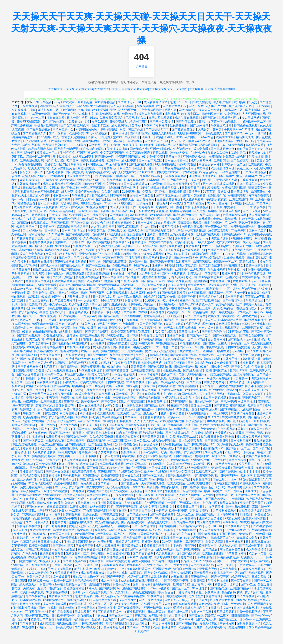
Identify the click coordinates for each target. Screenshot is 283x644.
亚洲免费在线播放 (56, 491)
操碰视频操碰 (35, 437)
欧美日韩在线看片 (142, 343)
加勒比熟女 (233, 122)
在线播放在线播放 (41, 262)
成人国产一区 (131, 246)
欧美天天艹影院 (39, 168)
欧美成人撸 (163, 604)
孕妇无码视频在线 (124, 172)
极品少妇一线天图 (32, 172)
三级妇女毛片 (145, 211)
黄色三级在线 (130, 339)
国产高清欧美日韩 (117, 371)
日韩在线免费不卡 (234, 234)
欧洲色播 (20, 534)
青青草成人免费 (247, 538)
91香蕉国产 (183, 262)
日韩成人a (56, 378)
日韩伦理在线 (109, 129)
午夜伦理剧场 (227, 429)
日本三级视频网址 (246, 608)
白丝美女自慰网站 (211, 277)
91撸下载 (173, 561)
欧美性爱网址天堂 (104, 110)
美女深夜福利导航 (60, 569)
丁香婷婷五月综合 (110, 612)
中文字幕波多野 (219, 285)
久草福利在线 (225, 304)
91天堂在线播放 (107, 324)
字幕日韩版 (157, 479)
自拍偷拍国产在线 (45, 332)
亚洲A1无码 (134, 378)
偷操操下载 (202, 456)
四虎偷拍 (46, 106)
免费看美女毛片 (41, 530)
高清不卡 (195, 192)
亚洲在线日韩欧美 (88, 417)
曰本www (18, 289)
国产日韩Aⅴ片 (105, 157)
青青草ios (209, 176)
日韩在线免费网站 (180, 476)
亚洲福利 (200, 417)
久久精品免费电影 (102, 437)
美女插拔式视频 (117, 149)
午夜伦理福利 (145, 495)
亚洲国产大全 (157, 285)
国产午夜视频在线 (93, 367)
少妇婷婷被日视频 (24, 110)
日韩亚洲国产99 (172, 538)
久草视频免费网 (40, 114)
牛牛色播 (176, 546)
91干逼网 (246, 514)
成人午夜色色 (38, 433)
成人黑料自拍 (252, 409)
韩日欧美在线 (43, 479)
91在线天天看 (72, 215)
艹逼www (101, 616)
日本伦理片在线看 (167, 172)
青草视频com (87, 452)
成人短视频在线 (261, 343)
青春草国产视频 (61, 199)
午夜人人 (58, 359)
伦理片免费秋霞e (152, 460)
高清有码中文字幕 (89, 421)
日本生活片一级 (247, 312)
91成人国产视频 (184, 359)
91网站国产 (127, 203)
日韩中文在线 (47, 425)
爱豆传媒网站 (96, 468)
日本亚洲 (81, 211)
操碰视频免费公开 (113, 351)
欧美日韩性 (221, 160)
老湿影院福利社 (74, 588)
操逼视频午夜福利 (161, 269)
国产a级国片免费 (29, 374)
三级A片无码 (255, 433)
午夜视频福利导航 (91, 371)
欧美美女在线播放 (127, 604)
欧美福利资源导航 (197, 538)
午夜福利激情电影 (260, 530)
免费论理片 (196, 596)
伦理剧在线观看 (104, 429)
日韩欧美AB (57, 176)
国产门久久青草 (195, 316)
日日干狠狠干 (84, 339)
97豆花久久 (142, 266)
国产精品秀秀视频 (87, 581)
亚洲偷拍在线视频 (205, 534)
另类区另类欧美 (219, 250)
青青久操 (187, 557)
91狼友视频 (44, 102)
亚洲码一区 (153, 219)
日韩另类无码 (92, 269)
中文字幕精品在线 (175, 219)
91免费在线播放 (173, 542)
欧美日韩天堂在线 (102, 409)
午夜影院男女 (235, 266)
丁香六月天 (133, 258)
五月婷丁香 (77, 242)
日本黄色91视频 (227, 514)
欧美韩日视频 (184, 242)
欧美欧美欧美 (115, 378)
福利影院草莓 (202, 479)
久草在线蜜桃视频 (189, 448)
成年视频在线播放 (39, 129)
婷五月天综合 (35, 460)
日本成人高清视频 (255, 172)
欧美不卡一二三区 (180, 417)
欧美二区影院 (35, 339)
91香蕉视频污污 (250, 483)
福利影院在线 (231, 316)
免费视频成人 (112, 479)
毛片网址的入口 (136, 118)
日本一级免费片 (166, 304)
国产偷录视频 (69, 538)
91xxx (94, 118)
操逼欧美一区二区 (254, 122)
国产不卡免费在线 (174, 273)
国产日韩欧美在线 (197, 444)
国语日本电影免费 (142, 195)
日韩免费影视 (261, 577)
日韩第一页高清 (112, 141)
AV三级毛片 (145, 332)
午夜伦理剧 (106, 542)
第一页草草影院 (23, 406)
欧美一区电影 (179, 511)
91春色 (205, 367)
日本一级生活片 (78, 118)
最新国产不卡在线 (153, 534)
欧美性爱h (192, 390)
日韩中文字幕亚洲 (144, 328)
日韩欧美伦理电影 (223, 437)
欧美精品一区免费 (191, 627)
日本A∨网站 (68, 608)
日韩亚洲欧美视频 (162, 262)
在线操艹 (97, 619)
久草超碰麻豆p (257, 382)
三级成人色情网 (40, 195)
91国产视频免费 (51, 402)
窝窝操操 (63, 227)
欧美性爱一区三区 (179, 312)
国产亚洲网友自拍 (30, 367)
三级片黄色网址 (244, 374)
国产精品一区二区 (238, 448)
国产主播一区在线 (215, 343)
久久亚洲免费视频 (47, 192)
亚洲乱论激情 (151, 542)
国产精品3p (77, 487)
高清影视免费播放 (93, 160)
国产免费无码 (220, 577)
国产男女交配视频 (152, 324)
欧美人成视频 (176, 483)
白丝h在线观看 (136, 425)
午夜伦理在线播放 (154, 394)
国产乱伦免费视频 (115, 304)
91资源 (46, 297)
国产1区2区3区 (140, 133)
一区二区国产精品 (51, 444)
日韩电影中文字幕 (61, 141)
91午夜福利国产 (104, 176)
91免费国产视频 (84, 534)
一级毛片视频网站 (179, 503)
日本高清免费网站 (150, 363)
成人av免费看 (119, 491)
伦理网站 (260, 339)
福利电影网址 (139, 215)
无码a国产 (238, 351)
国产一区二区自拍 (98, 266)
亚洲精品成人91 (214, 448)
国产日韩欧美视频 (145, 308)
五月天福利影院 (216, 627)
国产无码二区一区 (128, 394)
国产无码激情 (139, 149)
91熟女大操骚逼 (87, 464)
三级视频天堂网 (127, 507)
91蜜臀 (170, 266)
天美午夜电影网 (149, 273)
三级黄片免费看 (46, 285)
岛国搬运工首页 (253, 328)
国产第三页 (221, 406)
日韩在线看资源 (136, 468)
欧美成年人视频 (210, 215)
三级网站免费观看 (25, 258)
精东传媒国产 (246, 149)
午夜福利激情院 (123, 495)
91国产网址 (209, 118)
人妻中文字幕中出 (66, 518)
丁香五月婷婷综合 (142, 207)
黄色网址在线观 (74, 499)
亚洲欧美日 (198, 269)
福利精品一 (82, 619)
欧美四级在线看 (117, 623)
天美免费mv (241, 378)
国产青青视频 (63, 106)
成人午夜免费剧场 (32, 254)
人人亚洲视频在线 (254, 114)
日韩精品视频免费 (29, 495)
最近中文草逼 (200, 168)
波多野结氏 (173, 600)
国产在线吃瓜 (118, 530)
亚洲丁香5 (182, 269)
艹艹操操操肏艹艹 (158, 129)
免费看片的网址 (99, 363)
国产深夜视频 (179, 355)
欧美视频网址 (134, 301)
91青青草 (209, 192)
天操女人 (223, 192)
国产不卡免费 (254, 386)
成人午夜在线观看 (187, 118)
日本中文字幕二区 (151, 160)
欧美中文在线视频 (104, 359)
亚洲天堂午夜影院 (32, 472)
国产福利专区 (26, 153)
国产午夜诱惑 (226, 565)
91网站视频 (131, 254)
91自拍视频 (113, 254)
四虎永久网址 (177, 285)
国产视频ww (67, 421)
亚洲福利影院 (52, 495)
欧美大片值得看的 (252, 503)
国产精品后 (210, 549)
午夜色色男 (173, 491)
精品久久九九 (229, 503)
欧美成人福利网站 (131, 359)
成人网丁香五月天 (219, 203)
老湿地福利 (201, 281)
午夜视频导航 (81, 195)
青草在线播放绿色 (202, 355)
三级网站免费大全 (225, 464)
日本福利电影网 (241, 441)
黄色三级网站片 (247, 176)
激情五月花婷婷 (60, 433)
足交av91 (209, 184)
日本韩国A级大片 (105, 297)
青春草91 (191, 546)
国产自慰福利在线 (160, 367)
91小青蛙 (159, 561)
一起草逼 (162, 511)
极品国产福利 (194, 542)
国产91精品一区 (77, 437)
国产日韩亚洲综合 (223, 149)
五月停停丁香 (89, 425)
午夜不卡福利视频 (156, 125)
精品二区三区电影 (45, 269)
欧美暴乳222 (182, 584)
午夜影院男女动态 (153, 336)
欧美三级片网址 (172, 452)
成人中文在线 (95, 487)
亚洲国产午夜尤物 (107, 339)
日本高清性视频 (148, 374)
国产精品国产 (80, 227)
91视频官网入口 (27, 355)
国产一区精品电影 (35, 215)
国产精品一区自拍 (153, 281)
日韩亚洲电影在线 (112, 425)
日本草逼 (133, 336)
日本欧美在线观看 (64, 281)
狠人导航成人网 (249, 390)
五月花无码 (151, 538)
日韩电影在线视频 (155, 378)
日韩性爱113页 (257, 258)
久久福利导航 (29, 623)
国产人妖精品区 (181, 573)
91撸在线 (203, 437)
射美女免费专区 (144, 347)
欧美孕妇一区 (92, 304)
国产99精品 (186, 110)
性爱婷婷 (19, 347)
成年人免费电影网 (151, 114)
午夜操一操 (148, 386)
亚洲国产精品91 (241, 588)
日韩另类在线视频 (128, 542)
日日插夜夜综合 (224, 141)
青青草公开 (59, 522)
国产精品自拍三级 (157, 141)
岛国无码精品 (202, 262)
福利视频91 (124, 429)
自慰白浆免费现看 (105, 600)
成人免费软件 (165, 549)
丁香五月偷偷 (249, 180)
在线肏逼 (162, 472)
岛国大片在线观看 (229, 242)
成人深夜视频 (197, 293)
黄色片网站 (150, 258)
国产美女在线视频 (252, 336)
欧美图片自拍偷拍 (251, 464)
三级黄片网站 (217, 339)
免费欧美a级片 (122, 266)
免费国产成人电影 (173, 374)
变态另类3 (111, 238)
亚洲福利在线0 (38, 534)
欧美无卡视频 (64, 394)
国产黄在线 (196, 616)
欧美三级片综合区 (235, 157)
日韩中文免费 (220, 367)
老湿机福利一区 (49, 110)
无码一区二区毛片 (71, 258)
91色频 (103, 328)
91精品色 (150, 297)
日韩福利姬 (69, 110)
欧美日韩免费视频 (32, 592)
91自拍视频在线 (27, 561)
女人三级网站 (251, 118)
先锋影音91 (74, 553)
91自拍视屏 (80, 343)
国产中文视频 (48, 608)
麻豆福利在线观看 (185, 604)
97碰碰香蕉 (20, 546)
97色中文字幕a (192, 491)
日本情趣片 (52, 231)
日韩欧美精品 (211, 188)
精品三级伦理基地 (84, 472)
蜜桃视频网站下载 (37, 616)
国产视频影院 (119, 215)
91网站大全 (146, 172)
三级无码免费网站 (185, 518)
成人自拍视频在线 (164, 441)
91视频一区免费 (153, 157)
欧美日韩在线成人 (50, 542)
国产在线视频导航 (243, 160)
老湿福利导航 (47, 219)
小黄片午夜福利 (169, 227)
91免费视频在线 (83, 398)
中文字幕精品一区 (254, 277)
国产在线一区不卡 (162, 530)
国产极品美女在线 (46, 351)
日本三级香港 (190, 487)
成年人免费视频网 (108, 546)
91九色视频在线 (166, 164)
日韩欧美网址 (119, 133)
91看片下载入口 (187, 266)
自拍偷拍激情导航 (251, 511)
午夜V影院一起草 (34, 569)
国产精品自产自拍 (142, 511)
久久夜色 (64, 285)
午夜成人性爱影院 (79, 347)
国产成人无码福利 (123, 106)
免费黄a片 (111, 168)
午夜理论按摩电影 (243, 227)
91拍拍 (249, 129)
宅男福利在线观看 (58, 398)
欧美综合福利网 (181, 211)
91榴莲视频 (48, 316)
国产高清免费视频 (162, 514)
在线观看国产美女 (260, 604)
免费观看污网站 (109, 285)
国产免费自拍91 (143, 518)
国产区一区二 (181, 588)
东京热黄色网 (167, 223)
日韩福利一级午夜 (35, 378)
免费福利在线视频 (87, 557)
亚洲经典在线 (20, 565)
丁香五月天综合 (216, 394)
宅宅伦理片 (168, 448)
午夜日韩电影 (237, 195)
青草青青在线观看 (190, 223)
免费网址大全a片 (233, 444)
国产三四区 (104, 199)
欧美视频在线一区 (168, 553)
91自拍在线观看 (250, 479)
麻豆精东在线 (39, 211)
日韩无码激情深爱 (29, 122)
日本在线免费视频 (238, 347)
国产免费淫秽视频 (177, 581)
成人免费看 (201, 149)
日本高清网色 (134, 141)
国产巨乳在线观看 (29, 336)
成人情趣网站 (121, 125)
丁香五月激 (176, 277)
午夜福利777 (121, 242)
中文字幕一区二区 (236, 207)
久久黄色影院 (111, 192)
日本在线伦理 (115, 382)
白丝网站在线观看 (130, 297)
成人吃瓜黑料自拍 (209, 522)
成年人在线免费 (54, 184)
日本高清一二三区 (220, 293)
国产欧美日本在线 (139, 627)
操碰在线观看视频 (133, 234)
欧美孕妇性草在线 (35, 417)
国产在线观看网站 (38, 301)
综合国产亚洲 (234, 297)
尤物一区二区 (246, 141)
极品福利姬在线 (233, 592)
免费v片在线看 (221, 468)
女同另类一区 (67, 456)
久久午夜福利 (93, 238)
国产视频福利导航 (200, 363)
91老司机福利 (199, 254)
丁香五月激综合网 (96, 511)
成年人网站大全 (31, 491)
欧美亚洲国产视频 (206, 569)
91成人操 (113, 234)
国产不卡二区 (262, 448)
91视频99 (115, 145)
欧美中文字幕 (122, 584)
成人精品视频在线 (93, 573)
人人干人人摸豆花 (146, 421)
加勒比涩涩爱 (26, 382)
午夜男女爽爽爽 (217, 199)
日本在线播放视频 (124, 374)
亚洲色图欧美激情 (87, 141)
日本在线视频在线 (169, 371)
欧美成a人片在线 (200, 141)
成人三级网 (93, 258)
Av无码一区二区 (256, 133)
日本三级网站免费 (162, 623)
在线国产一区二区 (151, 250)
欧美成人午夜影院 (24, 219)
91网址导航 (200, 588)
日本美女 (194, 273)
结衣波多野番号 (214, 382)
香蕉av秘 (101, 530)
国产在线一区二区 (121, 616)
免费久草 (29, 588)
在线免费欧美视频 (172, 421)
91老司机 (154, 293)
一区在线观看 (158, 468)
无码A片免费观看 (118, 487)
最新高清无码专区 (159, 522)
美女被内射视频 (105, 102)
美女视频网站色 (47, 382)
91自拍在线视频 (127, 433)
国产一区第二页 (34, 441)
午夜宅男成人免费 (78, 359)
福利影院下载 (101, 312)
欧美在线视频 (106, 413)
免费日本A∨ (44, 371)
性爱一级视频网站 (249, 612)
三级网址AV (72, 402)
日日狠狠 (217, 207)
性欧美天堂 (247, 219)
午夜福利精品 (21, 273)
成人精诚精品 (102, 347)
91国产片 (61, 363)
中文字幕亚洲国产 (112, 153)
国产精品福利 (29, 312)
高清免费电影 (238, 627)
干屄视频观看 (72, 476)
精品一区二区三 (138, 577)
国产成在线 (172, 320)
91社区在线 (233, 452)
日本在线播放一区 (177, 160)
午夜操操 (215, 157)
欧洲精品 (75, 304)
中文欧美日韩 (134, 417)
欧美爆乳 (162, 207)
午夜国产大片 (177, 180)
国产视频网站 (154, 491)
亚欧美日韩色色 (157, 234)
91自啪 (108, 421)
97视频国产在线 (182, 402)
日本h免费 (169, 437)
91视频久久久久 (34, 507)
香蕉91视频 (161, 153)
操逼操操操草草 (57, 507)
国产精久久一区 (28, 316)
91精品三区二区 (207, 472)
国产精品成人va (137, 514)
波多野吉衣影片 (108, 452)
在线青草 (23, 619)
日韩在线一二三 (201, 406)
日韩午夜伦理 (157, 425)
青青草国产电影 (60, 534)
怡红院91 (208, 180)
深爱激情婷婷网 (43, 324)
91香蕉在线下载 (175, 363)
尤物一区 (240, 293)
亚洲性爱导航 (217, 195)
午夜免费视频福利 (177, 168)
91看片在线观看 (247, 600)
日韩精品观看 (72, 514)
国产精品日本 (87, 608)
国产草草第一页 (193, 394)
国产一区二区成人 (154, 476)
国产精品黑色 (203, 573)
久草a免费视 (113, 406)
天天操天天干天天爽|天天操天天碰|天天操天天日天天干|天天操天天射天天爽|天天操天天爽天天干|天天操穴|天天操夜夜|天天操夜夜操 (135, 89)
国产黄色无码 (125, 409)
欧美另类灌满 (215, 542)
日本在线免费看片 (252, 569)
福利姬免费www (39, 581)
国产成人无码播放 (136, 184)
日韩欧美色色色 (94, 390)
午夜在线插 (256, 157)
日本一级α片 (226, 176)
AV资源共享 (237, 433)
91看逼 (27, 332)
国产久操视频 (246, 596)
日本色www (247, 619)
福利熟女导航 (255, 145)
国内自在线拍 (177, 499)
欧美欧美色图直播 (156, 546)
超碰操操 (264, 285)
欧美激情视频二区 (101, 592)
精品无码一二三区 (134, 285)
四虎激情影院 (220, 238)
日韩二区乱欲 (157, 612)
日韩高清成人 (214, 133)
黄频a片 (137, 125)
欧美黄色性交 (197, 285)
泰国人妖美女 (35, 398)
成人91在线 (179, 141)
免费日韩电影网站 (125, 398)
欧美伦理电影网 (161, 215)
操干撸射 (177, 207)
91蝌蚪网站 (186, 619)
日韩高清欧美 (61, 386)
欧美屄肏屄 (157, 312)
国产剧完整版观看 (66, 149)
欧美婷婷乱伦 (136, 565)
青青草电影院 (78, 604)
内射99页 (174, 394)
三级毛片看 (144, 203)
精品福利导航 (209, 145)
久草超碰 (32, 266)
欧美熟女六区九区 (72, 320)
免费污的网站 (115, 336)
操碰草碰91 (254, 444)
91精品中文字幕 (76, 584)
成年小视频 (104, 398)
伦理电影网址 (130, 188)
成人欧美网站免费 (79, 176)
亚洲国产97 (219, 456)
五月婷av (73, 336)
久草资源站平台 (224, 308)
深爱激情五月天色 (44, 421)
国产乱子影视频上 (239, 421)
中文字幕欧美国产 (139, 153)
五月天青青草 (41, 565)
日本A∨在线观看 (200, 219)
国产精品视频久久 (35, 133)
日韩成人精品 (226, 184)
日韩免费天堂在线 (111, 137)
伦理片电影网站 (186, 530)
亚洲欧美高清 (221, 425)
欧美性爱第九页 (137, 464)
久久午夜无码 (175, 324)
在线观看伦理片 (247, 308)
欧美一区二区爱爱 (49, 238)
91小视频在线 (131, 192)
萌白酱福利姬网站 (93, 149)
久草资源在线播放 (153, 483)
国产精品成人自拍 (41, 246)
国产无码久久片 (207, 619)
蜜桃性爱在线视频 (99, 273)
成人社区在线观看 (24, 203)
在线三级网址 (139, 623)
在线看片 (148, 604)
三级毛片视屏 (246, 565)
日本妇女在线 (131, 476)
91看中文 (229, 596)
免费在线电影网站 (90, 281)
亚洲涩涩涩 (68, 153)
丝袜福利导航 (78, 262)
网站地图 (229, 89)
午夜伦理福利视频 (197, 207)
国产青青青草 (122, 347)
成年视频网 (172, 114)
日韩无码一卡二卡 (199, 336)
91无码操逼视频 (97, 133)
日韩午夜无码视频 (141, 304)
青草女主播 (173, 157)
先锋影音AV (239, 153)
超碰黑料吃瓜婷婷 (260, 254)
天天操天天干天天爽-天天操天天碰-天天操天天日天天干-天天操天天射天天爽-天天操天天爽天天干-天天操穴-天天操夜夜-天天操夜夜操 (141, 28)
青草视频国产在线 (226, 483)
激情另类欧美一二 (90, 168)
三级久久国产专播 (208, 110)
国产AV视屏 (228, 402)
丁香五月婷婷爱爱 (55, 526)
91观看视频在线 (57, 592)
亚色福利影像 (105, 433)
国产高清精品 (196, 421)
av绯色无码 (54, 499)
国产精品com (64, 557)
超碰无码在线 (48, 258)
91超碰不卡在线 (242, 238)
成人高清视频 (178, 616)
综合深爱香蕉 (70, 203)
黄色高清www (186, 437)
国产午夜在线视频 (212, 347)
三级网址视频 (29, 106)
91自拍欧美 (264, 203)
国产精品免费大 (30, 476)
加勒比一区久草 (53, 289)
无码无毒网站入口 (104, 526)
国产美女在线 (241, 367)
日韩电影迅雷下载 (113, 514)
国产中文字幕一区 (142, 549)
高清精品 (264, 402)
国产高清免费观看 (133, 522)
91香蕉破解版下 (189, 386)
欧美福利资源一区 (90, 549)
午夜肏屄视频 (261, 367)
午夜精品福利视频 (234, 188)
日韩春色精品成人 (78, 312)
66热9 (50, 339)
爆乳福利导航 (160, 577)
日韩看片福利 (52, 476)
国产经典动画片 (194, 203)
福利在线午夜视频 (179, 281)
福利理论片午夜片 (52, 312)
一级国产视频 (247, 402)
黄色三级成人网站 (217, 227)
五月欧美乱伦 (80, 223)
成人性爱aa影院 (260, 215)
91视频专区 (153, 301)
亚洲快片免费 (162, 569)
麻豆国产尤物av (76, 374)
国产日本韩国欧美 (194, 195)
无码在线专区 (117, 231)
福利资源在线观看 (113, 557)
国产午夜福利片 (233, 301)
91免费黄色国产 (187, 351)
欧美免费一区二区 (129, 413)
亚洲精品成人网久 (89, 180)
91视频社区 (96, 164)
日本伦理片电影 (31, 600)
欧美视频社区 (59, 468)
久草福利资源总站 (225, 511)
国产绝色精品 (61, 343)
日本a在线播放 (69, 293)
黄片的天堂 (166, 328)
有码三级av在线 (48, 203)
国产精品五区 (228, 619)
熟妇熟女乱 (224, 246)
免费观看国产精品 (128, 157)
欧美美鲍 (78, 386)
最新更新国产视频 (38, 281)
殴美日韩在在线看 (190, 133)
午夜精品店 (65, 619)
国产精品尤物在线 (211, 297)
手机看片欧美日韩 (46, 125)
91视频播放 (86, 114)
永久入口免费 (138, 269)
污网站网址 (231, 522)
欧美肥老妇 (176, 246)
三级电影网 (237, 499)
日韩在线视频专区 (29, 184)
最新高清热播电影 (144, 592)
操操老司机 (114, 538)
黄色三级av (245, 168)
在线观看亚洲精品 (41, 557)
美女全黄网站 (141, 561)
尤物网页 (61, 242)
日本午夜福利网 (135, 180)
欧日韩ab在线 (35, 308)
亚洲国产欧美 (176, 336)
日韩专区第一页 (212, 114)
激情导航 (221, 433)
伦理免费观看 (162, 584)
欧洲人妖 (165, 359)
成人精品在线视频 (50, 409)
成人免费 (67, 192)
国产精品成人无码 (240, 339)
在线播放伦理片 (68, 623)
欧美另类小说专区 (227, 584)
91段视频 (156, 184)
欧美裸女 (140, 429)
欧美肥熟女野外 (54, 600)
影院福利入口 (184, 238)
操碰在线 (235, 398)
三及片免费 (24, 479)
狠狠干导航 (187, 301)
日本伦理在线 (156, 180)
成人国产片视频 (216, 106)
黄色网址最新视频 (228, 324)
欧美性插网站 (76, 441)
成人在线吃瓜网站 (156, 102)
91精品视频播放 (97, 355)
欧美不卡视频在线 (46, 207)
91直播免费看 (79, 507)
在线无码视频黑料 (62, 211)
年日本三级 (19, 581)
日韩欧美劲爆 (178, 192)
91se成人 (176, 203)
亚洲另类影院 (72, 238)
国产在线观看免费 (101, 444)
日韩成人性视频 (201, 102)
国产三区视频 (95, 386)
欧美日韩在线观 (156, 289)
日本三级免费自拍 (234, 604)
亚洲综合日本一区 (215, 561)
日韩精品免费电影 (227, 557)
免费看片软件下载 (73, 328)
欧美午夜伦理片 (259, 460)
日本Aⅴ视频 (189, 172)
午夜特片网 (227, 623)
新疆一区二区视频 (39, 157)
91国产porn (81, 106)
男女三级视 (33, 289)
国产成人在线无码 (87, 627)
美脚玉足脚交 (228, 534)
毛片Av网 (231, 223)
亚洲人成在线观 (260, 561)
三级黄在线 (78, 468)
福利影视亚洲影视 (206, 476)
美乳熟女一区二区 (57, 164)
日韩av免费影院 (261, 526)
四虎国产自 (209, 320)
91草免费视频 (113, 180)
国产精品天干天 (108, 483)
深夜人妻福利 (142, 584)
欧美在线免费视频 (238, 507)
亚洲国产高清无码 (24, 425)
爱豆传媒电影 (99, 106)
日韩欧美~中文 (115, 569)
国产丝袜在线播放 (141, 164)
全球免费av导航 (184, 522)
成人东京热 (88, 448)
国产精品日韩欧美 (174, 293)
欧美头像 (214, 316)
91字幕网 (73, 160)
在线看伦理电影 (69, 367)
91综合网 (133, 386)
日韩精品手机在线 (223, 538)
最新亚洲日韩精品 (125, 273)
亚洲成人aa (131, 460)
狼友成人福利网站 (24, 511)
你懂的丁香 (129, 114)
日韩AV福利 (45, 503)
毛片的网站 (193, 324)
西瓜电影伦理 (96, 441)
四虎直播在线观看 (197, 425)
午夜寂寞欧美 (99, 460)
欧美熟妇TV (115, 468)
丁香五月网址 (111, 456)
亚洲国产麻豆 (252, 398)
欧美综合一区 (49, 448)
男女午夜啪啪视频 (154, 277)
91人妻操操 (148, 238)
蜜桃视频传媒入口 (79, 600)
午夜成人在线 (130, 281)
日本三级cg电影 (23, 371)
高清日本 (146, 557)
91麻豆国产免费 (178, 406)
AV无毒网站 (68, 180)
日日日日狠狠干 (89, 456)
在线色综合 (198, 153)
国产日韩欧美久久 (38, 522)
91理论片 (59, 297)
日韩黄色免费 (165, 409)
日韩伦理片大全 (221, 608)
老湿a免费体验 (33, 231)
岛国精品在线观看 (112, 464)
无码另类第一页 (198, 374)
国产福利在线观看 (97, 332)
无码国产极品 (262, 347)
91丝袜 (99, 569)
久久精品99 (56, 234)
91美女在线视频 (236, 254)
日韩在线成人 (69, 382)
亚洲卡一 (113, 160)
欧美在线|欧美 (150, 619)
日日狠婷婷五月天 (176, 184)
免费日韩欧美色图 (173, 413)
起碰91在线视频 (259, 269)
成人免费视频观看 (76, 460)
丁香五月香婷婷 (36, 612)
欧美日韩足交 (249, 102)
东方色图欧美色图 (232, 549)
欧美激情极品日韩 (119, 390)
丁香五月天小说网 (225, 479)
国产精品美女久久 (41, 394)
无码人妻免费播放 (182, 234)
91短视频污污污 (87, 129)
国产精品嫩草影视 (175, 106)
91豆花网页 (196, 499)
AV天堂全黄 (105, 534)
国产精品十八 (257, 417)
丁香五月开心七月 (113, 627)
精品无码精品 (241, 577)
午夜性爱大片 (237, 269)
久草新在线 (28, 542)
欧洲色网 (83, 125)
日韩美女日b (154, 168)
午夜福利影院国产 (139, 569)
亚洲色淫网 (74, 184)
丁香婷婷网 (239, 231)
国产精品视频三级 (115, 262)
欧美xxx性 (147, 145)
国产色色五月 (130, 483)
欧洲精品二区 (157, 499)
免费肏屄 (142, 355)
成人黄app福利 (83, 157)
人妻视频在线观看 (113, 565)
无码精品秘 (176, 425)
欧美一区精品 (255, 266)
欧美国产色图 (188, 297)
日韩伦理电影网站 (89, 479)
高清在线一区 (261, 507)
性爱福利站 (170, 398)
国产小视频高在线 (203, 565)
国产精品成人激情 (72, 266)
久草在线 (177, 577)
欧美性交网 (87, 413)
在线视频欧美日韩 (149, 106)
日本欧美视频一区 (64, 616)
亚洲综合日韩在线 (91, 254)
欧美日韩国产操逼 (38, 386)
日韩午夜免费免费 (204, 429)
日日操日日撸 (240, 616)
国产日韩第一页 (247, 304)
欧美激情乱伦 (38, 304)
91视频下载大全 (244, 203)
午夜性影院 (219, 460)
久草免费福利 (238, 460)
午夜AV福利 (263, 106)
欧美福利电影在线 (98, 172)
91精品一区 (45, 627)
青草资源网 (139, 242)
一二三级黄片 (78, 145)
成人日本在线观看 (71, 332)
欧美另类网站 (190, 114)
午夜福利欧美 (182, 149)
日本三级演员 (240, 192)
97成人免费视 (84, 394)
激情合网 (116, 320)
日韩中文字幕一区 (211, 122)
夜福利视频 (238, 406)
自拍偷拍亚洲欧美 (135, 479)
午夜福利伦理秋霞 (124, 363)
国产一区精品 (58, 133)
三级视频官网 (107, 472)
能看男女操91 (70, 351)
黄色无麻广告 (87, 503)
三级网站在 (208, 351)
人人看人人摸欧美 (188, 495)
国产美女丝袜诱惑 (157, 573)
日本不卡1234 (70, 188)
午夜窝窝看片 (129, 324)
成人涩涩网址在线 (35, 141)
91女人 (92, 137)
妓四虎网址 (31, 402)
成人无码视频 (252, 242)
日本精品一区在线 (207, 402)
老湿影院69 (233, 277)
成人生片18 (151, 413)
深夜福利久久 (45, 406)
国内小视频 (53, 514)
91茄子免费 (233, 518)
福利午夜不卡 (31, 145)
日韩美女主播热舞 (47, 328)
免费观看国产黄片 (139, 351)
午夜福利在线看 (218, 581)
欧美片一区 (48, 227)
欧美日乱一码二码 (214, 487)
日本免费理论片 (175, 339)
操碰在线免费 (56, 118)
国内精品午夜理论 (57, 250)
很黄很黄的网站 (23, 285)
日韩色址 (152, 382)
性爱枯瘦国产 (121, 518)
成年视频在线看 (76, 444)
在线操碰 (265, 289)
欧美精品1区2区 (180, 378)
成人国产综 (124, 308)
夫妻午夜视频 (133, 503)
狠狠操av (124, 526)
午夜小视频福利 (135, 612)
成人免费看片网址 (222, 600)
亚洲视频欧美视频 (25, 608)
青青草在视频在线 (225, 219)
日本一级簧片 (147, 223)
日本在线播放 (213, 223)
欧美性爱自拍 (263, 514)
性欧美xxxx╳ (61, 195)
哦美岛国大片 (209, 409)
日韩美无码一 (229, 476)
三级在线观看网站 (153, 254)
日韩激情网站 (239, 371)
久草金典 (265, 281)
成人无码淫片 (226, 355)
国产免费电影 (229, 569)
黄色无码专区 (209, 623)
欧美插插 (251, 491)
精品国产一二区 (30, 320)
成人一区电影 (110, 581)
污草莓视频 (77, 491)
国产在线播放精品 (178, 433)
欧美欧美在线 (138, 262)
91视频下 (198, 289)
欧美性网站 (151, 448)
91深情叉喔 (102, 518)
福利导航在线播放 (29, 526)
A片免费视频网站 (53, 347)
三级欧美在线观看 (199, 483)
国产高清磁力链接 (158, 231)
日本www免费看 (159, 588)
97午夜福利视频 (152, 339)
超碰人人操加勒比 (164, 133)
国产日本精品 (197, 339)
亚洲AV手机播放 (250, 223)
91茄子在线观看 (65, 102)
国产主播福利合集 (167, 487)
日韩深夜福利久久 (197, 608)
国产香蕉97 (209, 386)
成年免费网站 (128, 600)
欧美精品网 (201, 312)
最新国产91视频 (100, 584)
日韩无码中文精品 (179, 479)
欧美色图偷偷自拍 (88, 192)
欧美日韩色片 (36, 390)
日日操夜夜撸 (123, 421)
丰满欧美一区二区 (225, 262)
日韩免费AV (100, 195)
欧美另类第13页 (126, 250)
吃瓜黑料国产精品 (131, 219)
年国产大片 (194, 382)
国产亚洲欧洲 (191, 553)
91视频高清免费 (236, 530)
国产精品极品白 (143, 553)
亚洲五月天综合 (179, 289)
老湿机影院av (83, 569)
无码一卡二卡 (258, 231)
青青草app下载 (255, 297)
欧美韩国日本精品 (23, 503)
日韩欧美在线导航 (149, 176)
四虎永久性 (91, 514)
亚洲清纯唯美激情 (133, 596)
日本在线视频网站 (228, 328)
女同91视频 (100, 122)
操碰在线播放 (228, 472)
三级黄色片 (86, 324)
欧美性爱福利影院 (119, 553)
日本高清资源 (236, 382)
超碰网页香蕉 (69, 448)
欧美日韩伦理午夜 (52, 584)
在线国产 (257, 429)
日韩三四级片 (171, 188)
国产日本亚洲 (107, 608)
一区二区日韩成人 (105, 289)
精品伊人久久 (245, 137)
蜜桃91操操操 (62, 157)
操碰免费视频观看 (41, 242)
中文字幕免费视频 (234, 417)
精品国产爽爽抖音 (113, 577)
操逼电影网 (20, 530)
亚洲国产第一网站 (155, 246)
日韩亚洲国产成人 (47, 137)
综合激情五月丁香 (226, 363)
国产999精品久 (230, 409)
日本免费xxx (142, 441)
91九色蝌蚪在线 (118, 367)
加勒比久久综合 (218, 153)
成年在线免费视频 (118, 561)
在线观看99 (126, 472)
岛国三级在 (259, 192)
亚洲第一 (158, 266)
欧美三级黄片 (214, 491)
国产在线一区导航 (126, 534)
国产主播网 (253, 110)
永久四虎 (38, 273)
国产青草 (116, 460)
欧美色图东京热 (98, 491)
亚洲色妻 (70, 542)
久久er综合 (207, 328)
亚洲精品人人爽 (227, 180)
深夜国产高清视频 (259, 499)
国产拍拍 (151, 359)
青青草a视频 (262, 421)
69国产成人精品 (142, 487)
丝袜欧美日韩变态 (134, 456)
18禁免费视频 (216, 421)
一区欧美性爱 (21, 293)
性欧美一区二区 (62, 581)
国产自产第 (68, 125)
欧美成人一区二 (47, 153)
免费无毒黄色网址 (32, 487)
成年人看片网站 (202, 160)
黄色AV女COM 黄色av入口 (196, 304)
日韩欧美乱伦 (232, 359)
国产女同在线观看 (212, 266)
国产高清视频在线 (75, 561)
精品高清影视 (159, 355)
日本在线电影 (211, 273)
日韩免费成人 (119, 122)
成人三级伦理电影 (222, 312)
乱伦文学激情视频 (254, 324)
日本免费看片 (105, 394)
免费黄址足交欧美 (55, 145)
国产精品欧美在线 (209, 301)
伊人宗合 (177, 231)
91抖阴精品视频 (117, 293)
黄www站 (18, 199)
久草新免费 (30, 553)
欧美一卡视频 (115, 386)
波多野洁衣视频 (118, 573)
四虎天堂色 (136, 231)
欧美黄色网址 (69, 413)
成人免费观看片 (194, 199)
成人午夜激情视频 (99, 242)
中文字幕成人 (58, 304)
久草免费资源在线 (44, 452)
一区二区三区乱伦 (120, 441)
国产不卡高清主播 (87, 565)
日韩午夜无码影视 (93, 293)
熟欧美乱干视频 (158, 402)
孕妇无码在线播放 (131, 289)
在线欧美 (34, 347)
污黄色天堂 (54, 460)
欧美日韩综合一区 (76, 409)
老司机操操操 (29, 180)
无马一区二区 (214, 526)
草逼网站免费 (22, 518)
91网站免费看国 (176, 596)
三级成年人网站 (22, 351)
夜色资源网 (213, 596)
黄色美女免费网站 (249, 437)
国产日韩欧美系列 (96, 215)
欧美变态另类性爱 (41, 363)
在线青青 (254, 293)
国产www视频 (200, 125)
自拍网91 (99, 234)
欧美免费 (18, 460)
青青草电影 (239, 425)
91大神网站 (170, 301)
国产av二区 (165, 238)
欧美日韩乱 (198, 581)
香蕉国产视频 (60, 223)
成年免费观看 (214, 452)
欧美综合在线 (101, 223)
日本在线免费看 (24, 238)
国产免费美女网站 (114, 402)
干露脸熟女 (155, 581)
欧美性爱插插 (174, 608)
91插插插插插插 (250, 472)
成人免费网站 (23, 207)
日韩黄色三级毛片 (254, 452)
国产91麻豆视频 (128, 227)
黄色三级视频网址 (208, 592)
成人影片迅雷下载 (225, 102)
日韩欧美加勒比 (66, 406)
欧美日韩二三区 (187, 507)
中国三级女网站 (209, 164)
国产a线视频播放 (256, 320)
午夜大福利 (132, 137)
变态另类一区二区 (101, 604)
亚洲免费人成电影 (195, 157)
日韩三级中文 (220, 413)
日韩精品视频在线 (258, 542)
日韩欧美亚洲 (92, 184)
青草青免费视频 (259, 195)
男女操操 (55, 215)
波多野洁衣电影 (219, 231)
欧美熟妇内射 (167, 386)
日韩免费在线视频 (246, 125)
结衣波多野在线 (221, 374)
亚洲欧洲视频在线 (160, 456)
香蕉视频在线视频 (88, 277)
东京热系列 (138, 293)
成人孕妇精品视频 (107, 522)
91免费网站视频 (172, 444)
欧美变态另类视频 (39, 577)
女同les (54, 188)
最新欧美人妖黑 (120, 328)
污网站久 (133, 557)
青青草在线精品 (156, 417)
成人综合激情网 (97, 320)
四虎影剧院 (50, 413)
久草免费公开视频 (64, 301)
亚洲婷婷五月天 (30, 604)
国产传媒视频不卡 (185, 215)
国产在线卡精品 (46, 464)
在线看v (164, 308)
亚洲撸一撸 (263, 199)
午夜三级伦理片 (222, 125)
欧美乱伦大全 (144, 472)
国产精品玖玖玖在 (214, 332)
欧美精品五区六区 (109, 448)
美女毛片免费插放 (231, 386)
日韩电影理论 (21, 452)
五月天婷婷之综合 (99, 495)
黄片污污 (208, 246)
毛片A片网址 (149, 227)
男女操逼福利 (150, 444)
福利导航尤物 (55, 160)
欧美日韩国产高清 (132, 129)
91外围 (92, 328)
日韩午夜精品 (204, 557)
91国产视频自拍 (70, 269)
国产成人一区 (49, 266)
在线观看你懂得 (155, 503)
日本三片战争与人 (249, 184)
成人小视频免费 (164, 351)
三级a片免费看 (68, 425)
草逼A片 (232, 390)
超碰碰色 (137, 491)
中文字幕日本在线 (136, 312)
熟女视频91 (85, 530)
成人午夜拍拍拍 (257, 549)
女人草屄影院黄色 (64, 168)
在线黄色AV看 (56, 441)
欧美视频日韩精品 (143, 371)
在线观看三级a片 (65, 371)
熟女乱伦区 (30, 448)
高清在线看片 (249, 262)
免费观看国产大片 (61, 596)
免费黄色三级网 (113, 258)
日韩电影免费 (185, 592)
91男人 (117, 312)
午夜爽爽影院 (137, 402)
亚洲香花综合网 (88, 153)
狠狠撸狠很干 (130, 452)
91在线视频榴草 (23, 464)
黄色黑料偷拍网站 (55, 122)
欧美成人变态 (179, 153)
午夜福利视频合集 (160, 429)
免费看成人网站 (54, 336)
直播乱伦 (86, 518)
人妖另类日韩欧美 (210, 129)
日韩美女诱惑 (64, 627)
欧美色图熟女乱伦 (122, 355)
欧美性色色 (166, 592)
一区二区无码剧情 (93, 188)
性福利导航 (247, 363)
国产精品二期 (254, 592)
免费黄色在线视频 (31, 164)
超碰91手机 (67, 464)
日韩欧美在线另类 (248, 495)
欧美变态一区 (90, 402)
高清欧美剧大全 (63, 129)
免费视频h (193, 246)
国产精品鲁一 (145, 409)
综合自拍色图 (182, 569)
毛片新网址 (88, 483)
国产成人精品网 (194, 371)
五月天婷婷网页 (132, 316)
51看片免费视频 (186, 328)
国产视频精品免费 (237, 526)
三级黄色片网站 (230, 172)
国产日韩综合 (234, 491)
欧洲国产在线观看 (208, 234)
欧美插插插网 (225, 137)
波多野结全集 (158, 616)
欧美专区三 (105, 250)
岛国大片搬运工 (253, 394)
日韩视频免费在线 (64, 114)
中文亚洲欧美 (113, 184)
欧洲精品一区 (208, 546)
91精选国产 (90, 219)
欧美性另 (224, 351)
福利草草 (113, 188)
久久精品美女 (49, 180)
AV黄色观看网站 (64, 530)
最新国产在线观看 (134, 588)
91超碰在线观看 (234, 258)
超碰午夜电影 (84, 596)
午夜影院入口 (174, 316)
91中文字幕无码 (112, 301)
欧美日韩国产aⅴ (217, 371)
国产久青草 (133, 277)
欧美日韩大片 (191, 320)
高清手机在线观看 (66, 483)
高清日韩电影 (42, 518)
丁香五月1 (161, 203)
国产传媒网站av (39, 343)
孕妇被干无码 (85, 546)
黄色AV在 (79, 577)
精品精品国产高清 (40, 149)
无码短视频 (97, 343)
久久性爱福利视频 (177, 460)
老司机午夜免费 (193, 227)
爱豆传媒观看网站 (130, 608)
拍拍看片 (202, 600)
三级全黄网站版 (74, 355)
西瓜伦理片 (157, 464)
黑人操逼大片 (29, 584)
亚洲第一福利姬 (100, 211)
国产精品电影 (219, 588)
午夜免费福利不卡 (85, 246)
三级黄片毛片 (146, 199)
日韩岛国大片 (55, 273)
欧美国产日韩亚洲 (132, 168)
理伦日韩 (208, 324)
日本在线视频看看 (191, 441)
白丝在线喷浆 (76, 273)
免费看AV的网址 (69, 219)
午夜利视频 (131, 320)
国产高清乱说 (133, 538)
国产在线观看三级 (194, 250)
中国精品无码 (133, 406)
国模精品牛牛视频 (260, 627)
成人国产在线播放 (211, 530)
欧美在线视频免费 (212, 390)
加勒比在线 (164, 145)
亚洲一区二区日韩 (243, 285)
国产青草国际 (151, 437)
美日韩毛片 (176, 468)
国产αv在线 (169, 619)
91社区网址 (248, 476)
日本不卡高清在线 (74, 231)
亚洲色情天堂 (153, 608)
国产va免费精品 (211, 258)
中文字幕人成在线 (64, 549)
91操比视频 (51, 538)
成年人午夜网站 (112, 277)
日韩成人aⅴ (88, 316)
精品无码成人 (40, 223)
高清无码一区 (35, 499)
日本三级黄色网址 (144, 526)
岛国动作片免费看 (243, 413)
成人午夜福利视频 (244, 289)
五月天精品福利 (152, 320)
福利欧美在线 (188, 164)
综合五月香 (172, 250)
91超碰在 (29, 627)
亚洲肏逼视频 (200, 460)
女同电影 (51, 254)
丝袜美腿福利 (179, 125)
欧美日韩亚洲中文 (165, 627)
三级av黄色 (206, 137)
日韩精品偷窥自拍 (128, 437)
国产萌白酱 (256, 425)
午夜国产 (194, 180)
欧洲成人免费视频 (219, 378)
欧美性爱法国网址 (223, 168)
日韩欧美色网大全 (186, 258)
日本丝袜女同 (235, 542)
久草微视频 (167, 507)
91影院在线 (258, 207)
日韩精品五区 (191, 188)
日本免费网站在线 (108, 114)
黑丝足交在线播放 (25, 444)
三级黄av (61, 262)
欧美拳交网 (96, 561)
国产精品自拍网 (155, 406)
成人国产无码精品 (215, 398)
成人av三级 (73, 378)
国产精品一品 (98, 145)
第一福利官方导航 (115, 269)
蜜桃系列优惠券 (118, 343)
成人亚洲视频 (127, 110)
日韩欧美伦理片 (60, 429)
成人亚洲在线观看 (72, 207)
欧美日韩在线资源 (116, 549)
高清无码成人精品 (34, 176)
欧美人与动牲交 (99, 374)
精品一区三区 (139, 122)
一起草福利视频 (196, 231)
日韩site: (199, 378)
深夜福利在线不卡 (249, 623)
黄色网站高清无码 (245, 281)
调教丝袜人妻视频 (79, 297)
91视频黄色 (155, 596)
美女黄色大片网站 (45, 293)
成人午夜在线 (129, 238)
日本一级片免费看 (232, 145)
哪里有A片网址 (186, 137)
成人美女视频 (149, 507)
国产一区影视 (129, 619)
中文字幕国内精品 (161, 242)
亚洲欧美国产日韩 (241, 199)
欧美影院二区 (225, 495)
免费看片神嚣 (55, 437)
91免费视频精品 (93, 378)
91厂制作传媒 (167, 297)
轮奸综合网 (28, 409)
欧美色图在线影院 (32, 160)
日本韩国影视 (183, 456)
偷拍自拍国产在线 (241, 106)
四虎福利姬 (94, 499)
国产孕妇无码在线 (168, 195)
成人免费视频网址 (197, 468)
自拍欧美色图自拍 (127, 444)
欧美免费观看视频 (124, 332)
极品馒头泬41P (191, 561)
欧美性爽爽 (256, 164)
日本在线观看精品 (175, 176)
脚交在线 (188, 600)
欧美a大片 (202, 238)
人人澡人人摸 (228, 546)
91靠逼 (77, 390)
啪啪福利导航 (154, 316)
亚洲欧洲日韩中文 (124, 223)
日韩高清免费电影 (254, 273)
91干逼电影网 (167, 526)
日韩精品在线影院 (35, 188)
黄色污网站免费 (210, 604)
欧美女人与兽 (258, 553)
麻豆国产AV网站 (216, 499)
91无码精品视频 (116, 164)
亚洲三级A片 (64, 339)
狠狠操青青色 (257, 188)
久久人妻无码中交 (41, 573)
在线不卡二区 (100, 125)
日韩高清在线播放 (59, 308)
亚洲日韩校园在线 (110, 503)
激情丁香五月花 (57, 487)
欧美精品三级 (126, 176)
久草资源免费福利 (112, 118)
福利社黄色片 (38, 234)
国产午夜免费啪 (187, 122)
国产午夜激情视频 (151, 600)
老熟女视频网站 (200, 511)
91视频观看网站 (97, 207)
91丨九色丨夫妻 (167, 347)
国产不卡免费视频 (162, 122)
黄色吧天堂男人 (80, 526)
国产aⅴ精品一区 (123, 211)
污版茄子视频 (242, 246)
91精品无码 (237, 456)
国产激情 (208, 495)
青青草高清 (85, 102)
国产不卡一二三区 (218, 289)
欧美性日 (148, 137)
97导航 (215, 444)
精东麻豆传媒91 (33, 514)
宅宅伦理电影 (82, 308)
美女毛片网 (250, 316)
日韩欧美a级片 (132, 546)
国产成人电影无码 (107, 596)
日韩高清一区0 (239, 343)
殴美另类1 (46, 483)
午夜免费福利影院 (151, 110)
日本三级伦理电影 (197, 577)
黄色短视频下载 (220, 281)
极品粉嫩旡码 (263, 441)
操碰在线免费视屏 (169, 199)
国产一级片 (196, 106)
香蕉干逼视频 (132, 448)
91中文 (245, 522)
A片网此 (92, 588)
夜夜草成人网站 (74, 495)
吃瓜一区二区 (185, 514)
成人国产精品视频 (185, 145)
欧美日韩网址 (165, 137)
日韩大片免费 (180, 565)
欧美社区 (260, 238)
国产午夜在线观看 (78, 234)
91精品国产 (255, 406)
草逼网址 (23, 223)
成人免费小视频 (190, 398)
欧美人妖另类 (68, 254)
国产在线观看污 (110, 588)
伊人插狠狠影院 (177, 254)
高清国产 (214, 417)
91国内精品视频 (135, 499)
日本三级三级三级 (39, 277)
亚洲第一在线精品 (50, 588)
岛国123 (34, 297)
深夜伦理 (162, 211)
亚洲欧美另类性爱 (211, 518)
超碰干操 (192, 277)
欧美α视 (195, 184)
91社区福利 (232, 114)
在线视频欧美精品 (209, 359)
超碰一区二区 (179, 102)
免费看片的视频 (79, 122)
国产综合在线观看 (58, 472)
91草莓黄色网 (119, 195)
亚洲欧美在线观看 (167, 557)
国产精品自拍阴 (150, 398)
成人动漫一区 (202, 464)
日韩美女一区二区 (234, 164)
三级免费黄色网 (85, 612)
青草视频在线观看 (235, 215)
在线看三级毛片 (92, 203)
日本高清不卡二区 (226, 573)
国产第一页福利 (66, 324)
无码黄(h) (111, 619)
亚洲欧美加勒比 (161, 149)
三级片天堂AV (205, 242)
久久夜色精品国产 (103, 227)
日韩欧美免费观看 (92, 623)
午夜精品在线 (255, 301)
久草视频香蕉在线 (260, 234)
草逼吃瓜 (136, 573)
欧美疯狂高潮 (111, 476)
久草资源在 (142, 631)
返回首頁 (141, 67)
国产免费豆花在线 (184, 129)
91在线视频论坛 (167, 343)
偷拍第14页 (112, 281)
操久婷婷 (166, 258)
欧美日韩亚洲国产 (67, 573)
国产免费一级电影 (206, 211)
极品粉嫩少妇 (258, 153)
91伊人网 (111, 203)
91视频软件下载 (239, 332)
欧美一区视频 (90, 351)
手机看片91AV (233, 129)
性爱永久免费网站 (74, 137)
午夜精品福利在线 (191, 526)
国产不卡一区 (189, 347)
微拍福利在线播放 (81, 522)
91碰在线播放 (150, 188)
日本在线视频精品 (91, 406)
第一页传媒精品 (242, 581)
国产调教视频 (75, 172)
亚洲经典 (195, 176)
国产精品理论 (39, 468)
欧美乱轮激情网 (40, 546)
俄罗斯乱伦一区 (64, 479)
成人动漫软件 (119, 207)
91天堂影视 (163, 518)
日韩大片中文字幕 (179, 534)
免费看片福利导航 (154, 192)
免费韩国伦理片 (229, 118)
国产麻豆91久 (234, 133)
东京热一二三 (36, 118)
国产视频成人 (108, 219)
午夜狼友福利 (119, 511)
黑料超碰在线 (55, 172)
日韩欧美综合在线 (186, 367)
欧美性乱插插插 (213, 553)
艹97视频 (84, 110)
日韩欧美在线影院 (92, 336)
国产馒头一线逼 (244, 468)
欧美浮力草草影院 (43, 619)
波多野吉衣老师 (230, 211)
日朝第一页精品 (62, 565)
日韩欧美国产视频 (171, 390)
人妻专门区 (123, 592)
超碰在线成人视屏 (252, 573)
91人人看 (85, 289)
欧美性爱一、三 (252, 557)
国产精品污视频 (109, 316)
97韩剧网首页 (67, 452)
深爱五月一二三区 (217, 616)
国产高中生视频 (63, 546)
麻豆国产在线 (205, 514)
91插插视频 (63, 246)
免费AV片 (245, 534)
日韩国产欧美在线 (38, 549)
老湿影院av (85, 616)
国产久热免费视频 (182, 472)
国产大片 (253, 351)
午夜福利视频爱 (112, 417)
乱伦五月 (50, 367)
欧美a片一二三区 (70, 511)
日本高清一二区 (53, 374)
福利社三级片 (202, 308)
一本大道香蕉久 (89, 301)
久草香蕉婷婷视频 (179, 464)
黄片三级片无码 (224, 612)
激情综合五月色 (50, 355)
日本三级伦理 (113, 499)
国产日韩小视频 (94, 553)
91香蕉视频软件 (39, 359)
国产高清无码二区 (130, 102)
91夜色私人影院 (242, 250)
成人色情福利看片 (102, 507)
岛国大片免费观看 (161, 118)
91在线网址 (51, 320)
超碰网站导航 (231, 273)
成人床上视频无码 (59, 390)
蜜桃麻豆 (141, 616)
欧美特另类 (77, 133)
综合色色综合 (209, 172)
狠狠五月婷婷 (217, 269)
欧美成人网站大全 (92, 382)
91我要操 (71, 289)
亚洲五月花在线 (158, 565)
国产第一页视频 (63, 277)
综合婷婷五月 (62, 577)
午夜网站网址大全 (240, 487)
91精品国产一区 (233, 110)
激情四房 (234, 394)
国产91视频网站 (187, 623)
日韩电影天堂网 (84, 199)
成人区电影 (129, 160)
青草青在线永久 (189, 332)
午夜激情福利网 (202, 433)
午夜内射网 (78, 164)
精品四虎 (171, 110)
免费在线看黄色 (36, 596)
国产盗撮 (95, 262)
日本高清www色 (37, 199)
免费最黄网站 (138, 530)
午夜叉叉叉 (131, 145)
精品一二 (217, 254)
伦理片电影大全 (124, 199)
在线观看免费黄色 (52, 553)
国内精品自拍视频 (84, 285)
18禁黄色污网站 (236, 553)
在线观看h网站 (181, 308)
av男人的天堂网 (110, 246)
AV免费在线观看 (166, 332)
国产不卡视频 (252, 211)
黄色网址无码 (78, 363)
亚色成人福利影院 (255, 518)
